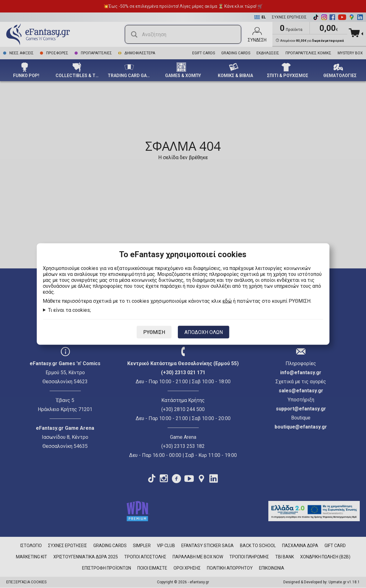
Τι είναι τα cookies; (69, 310)
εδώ (227, 301)
